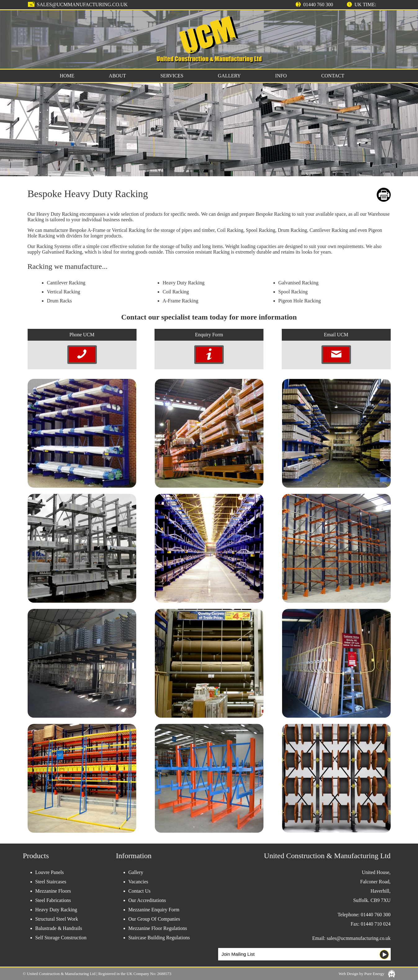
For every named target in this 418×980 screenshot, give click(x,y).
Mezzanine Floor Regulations (158, 928)
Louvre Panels (50, 872)
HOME (67, 76)
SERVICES (172, 76)
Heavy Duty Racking (56, 910)
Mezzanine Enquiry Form (154, 910)
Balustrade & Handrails (59, 928)
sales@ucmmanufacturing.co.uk (82, 5)
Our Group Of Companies (154, 919)
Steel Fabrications (53, 900)
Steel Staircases (51, 882)
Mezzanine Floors (53, 891)
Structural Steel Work (57, 919)
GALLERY (229, 76)
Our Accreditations (147, 900)
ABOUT (117, 76)
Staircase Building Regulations (159, 938)
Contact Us (140, 891)
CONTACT (333, 76)
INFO (281, 76)
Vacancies (138, 882)
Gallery (136, 872)
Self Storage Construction (61, 938)
